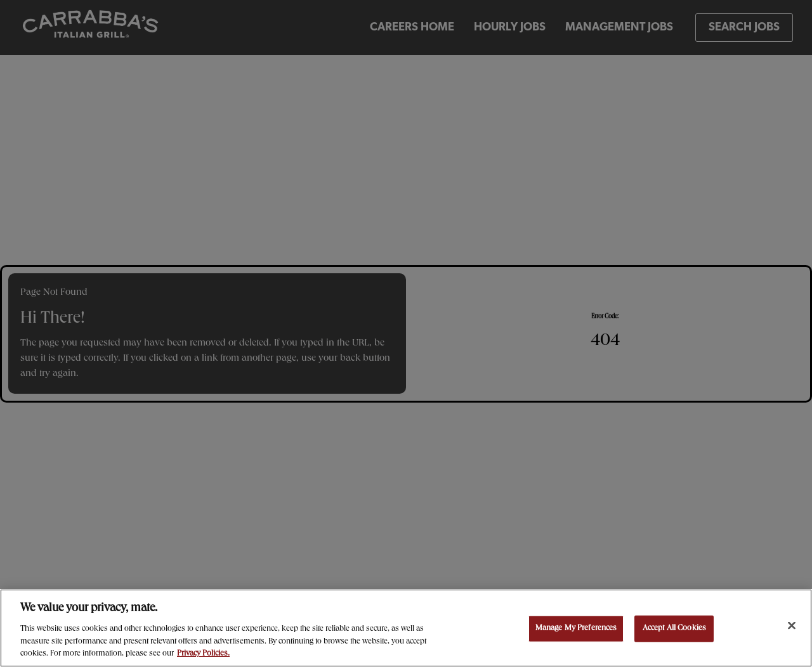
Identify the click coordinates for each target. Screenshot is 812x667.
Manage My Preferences (576, 629)
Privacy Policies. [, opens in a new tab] (203, 654)
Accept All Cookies (674, 629)
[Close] (792, 626)
